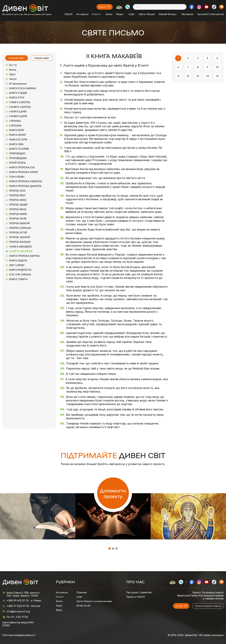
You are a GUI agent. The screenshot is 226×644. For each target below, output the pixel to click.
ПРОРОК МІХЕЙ (18, 214)
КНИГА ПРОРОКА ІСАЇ (22, 167)
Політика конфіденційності (19, 635)
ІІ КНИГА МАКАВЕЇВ (21, 251)
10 (217, 67)
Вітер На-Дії (83, 606)
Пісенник (82, 592)
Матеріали (187, 14)
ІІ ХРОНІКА (15, 126)
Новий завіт (42, 58)
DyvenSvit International (210, 14)
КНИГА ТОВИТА (18, 279)
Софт (132, 14)
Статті (97, 14)
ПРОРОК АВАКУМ (19, 223)
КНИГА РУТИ (17, 98)
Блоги (109, 14)
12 (188, 76)
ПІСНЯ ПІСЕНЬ (17, 163)
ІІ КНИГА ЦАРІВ (18, 116)
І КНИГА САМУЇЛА (20, 102)
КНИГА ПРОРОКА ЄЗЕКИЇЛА (26, 181)
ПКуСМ (68, 14)
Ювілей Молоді (168, 14)
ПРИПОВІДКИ (17, 154)
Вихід (13, 70)
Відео (59, 610)
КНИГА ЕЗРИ (17, 130)
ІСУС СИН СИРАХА (20, 275)
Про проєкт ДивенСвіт (139, 592)
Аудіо (59, 606)
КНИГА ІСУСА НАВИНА (23, 88)
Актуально (82, 14)
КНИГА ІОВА (16, 144)
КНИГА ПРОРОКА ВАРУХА (24, 256)
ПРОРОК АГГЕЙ (18, 233)
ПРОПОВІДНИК (18, 158)
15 (217, 76)
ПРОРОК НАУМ (18, 219)
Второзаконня (18, 84)
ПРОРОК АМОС (18, 200)
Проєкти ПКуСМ (136, 597)
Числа (13, 79)
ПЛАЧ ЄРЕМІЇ (17, 177)
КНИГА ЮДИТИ (18, 261)
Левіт (12, 74)
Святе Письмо (147, 14)
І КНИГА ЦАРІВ (18, 112)
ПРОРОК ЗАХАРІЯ (20, 237)
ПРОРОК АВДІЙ (18, 205)
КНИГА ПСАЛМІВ (19, 149)
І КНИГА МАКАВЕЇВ (20, 247)
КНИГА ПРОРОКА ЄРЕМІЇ (24, 172)
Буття (13, 65)
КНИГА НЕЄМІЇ (17, 135)
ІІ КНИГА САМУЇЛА (20, 107)
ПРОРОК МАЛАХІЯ (20, 242)
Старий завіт (17, 58)
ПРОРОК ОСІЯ (17, 191)
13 (198, 76)
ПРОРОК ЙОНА (18, 209)
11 (178, 76)
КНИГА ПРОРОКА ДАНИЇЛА (25, 186)
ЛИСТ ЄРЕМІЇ (17, 265)
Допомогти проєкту (113, 493)
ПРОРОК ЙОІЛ (17, 195)
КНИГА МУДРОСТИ (20, 270)
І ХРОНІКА (15, 121)
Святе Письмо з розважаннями (94, 601)
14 (208, 76)
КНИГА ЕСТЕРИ (18, 140)
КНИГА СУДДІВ (18, 93)
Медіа (120, 14)
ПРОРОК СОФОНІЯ (20, 228)
